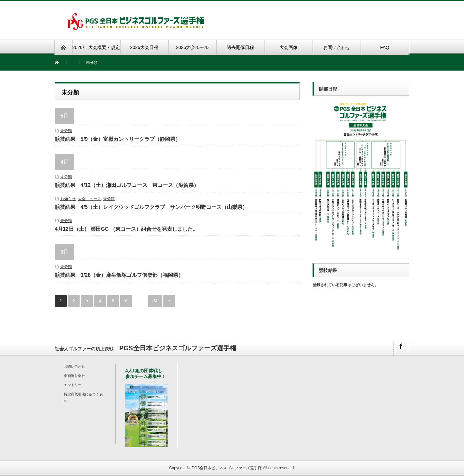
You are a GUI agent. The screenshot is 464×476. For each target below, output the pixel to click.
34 (155, 301)
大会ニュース (90, 199)
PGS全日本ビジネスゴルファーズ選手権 (227, 468)
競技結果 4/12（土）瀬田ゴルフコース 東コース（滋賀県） (127, 185)
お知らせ (68, 199)
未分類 (66, 131)
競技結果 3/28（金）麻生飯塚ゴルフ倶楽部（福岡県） (119, 275)
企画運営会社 (74, 376)
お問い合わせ (74, 366)
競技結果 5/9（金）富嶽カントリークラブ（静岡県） (118, 139)
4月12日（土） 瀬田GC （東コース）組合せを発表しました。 (126, 229)
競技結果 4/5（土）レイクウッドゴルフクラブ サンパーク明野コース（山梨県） (151, 207)
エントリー (73, 385)
